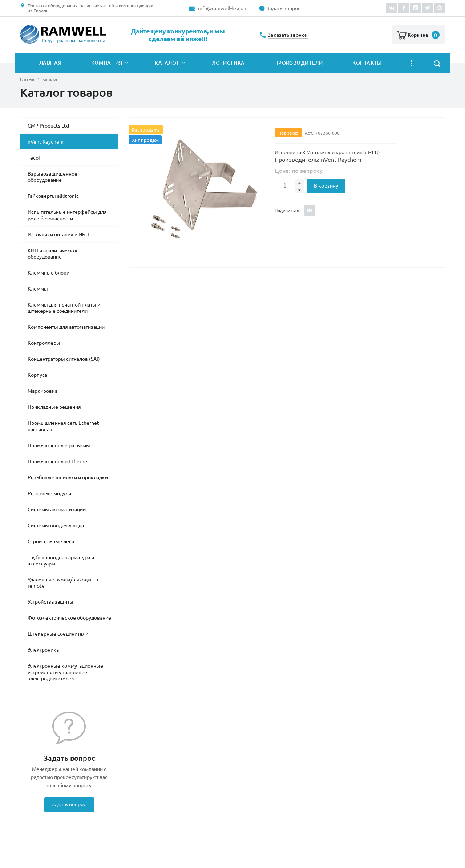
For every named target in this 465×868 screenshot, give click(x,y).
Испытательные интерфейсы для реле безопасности (67, 215)
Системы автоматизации (57, 509)
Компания (107, 63)
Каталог (167, 63)
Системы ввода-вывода (56, 525)
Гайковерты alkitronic (53, 196)
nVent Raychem (46, 142)
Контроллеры (44, 343)
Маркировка (43, 391)
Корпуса (37, 375)
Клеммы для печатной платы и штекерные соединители (64, 308)
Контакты (367, 63)
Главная (49, 63)
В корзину (326, 186)
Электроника (43, 650)
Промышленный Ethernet (58, 461)
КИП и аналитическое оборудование (53, 254)
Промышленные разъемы (59, 445)
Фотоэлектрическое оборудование (69, 618)
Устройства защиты (50, 602)
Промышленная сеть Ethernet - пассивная (65, 426)
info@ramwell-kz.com (223, 8)
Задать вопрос (284, 8)
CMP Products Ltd (48, 126)
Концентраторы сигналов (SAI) (64, 359)
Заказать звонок (288, 35)
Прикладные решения (54, 407)
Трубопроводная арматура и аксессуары (61, 561)
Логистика (228, 63)
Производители (298, 63)
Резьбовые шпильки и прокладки (68, 477)
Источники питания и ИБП (58, 235)
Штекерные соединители (58, 634)
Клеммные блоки (48, 273)
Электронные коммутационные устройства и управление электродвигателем (65, 672)
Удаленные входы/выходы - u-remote (64, 583)
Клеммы (38, 289)
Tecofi (35, 158)
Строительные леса (51, 541)
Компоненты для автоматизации (66, 327)
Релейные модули (49, 493)
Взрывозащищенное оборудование (52, 177)
